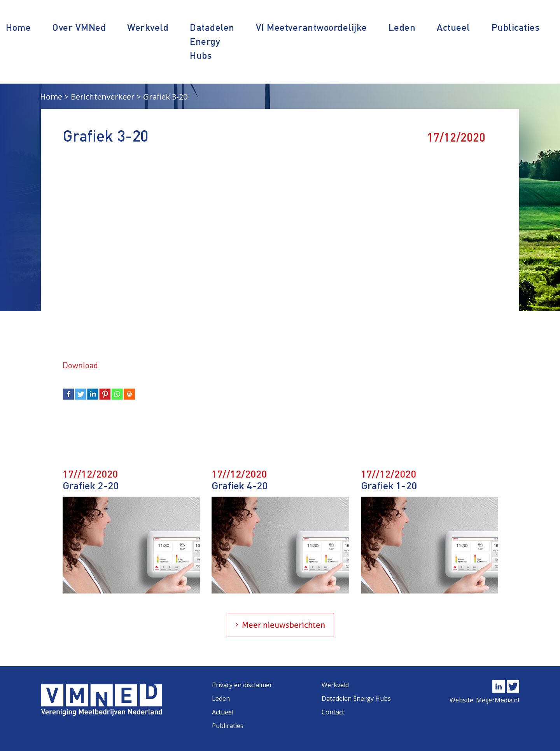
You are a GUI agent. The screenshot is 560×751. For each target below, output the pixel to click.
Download (80, 365)
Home (18, 27)
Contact (333, 712)
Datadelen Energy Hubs (212, 41)
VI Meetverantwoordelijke (311, 27)
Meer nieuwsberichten (283, 625)
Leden (402, 27)
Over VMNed (79, 27)
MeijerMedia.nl (498, 700)
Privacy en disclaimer (242, 685)
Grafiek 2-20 (91, 485)
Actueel (453, 27)
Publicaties (516, 27)
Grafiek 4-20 (240, 485)
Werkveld (148, 27)
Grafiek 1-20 (389, 485)
